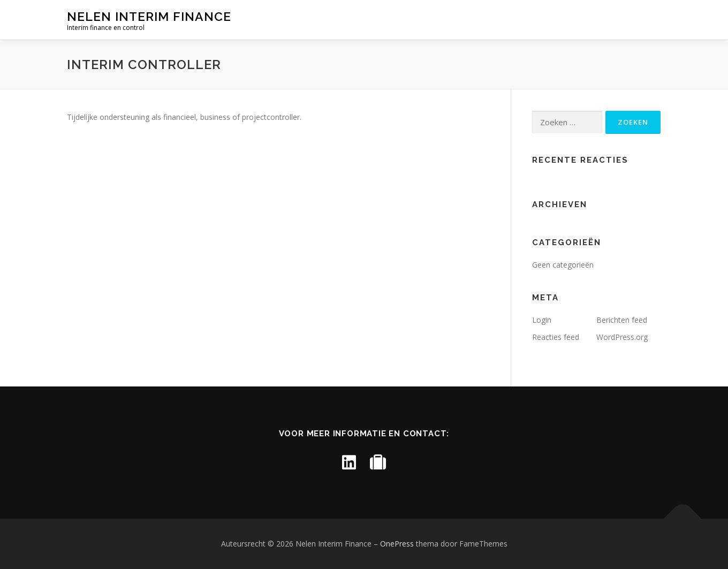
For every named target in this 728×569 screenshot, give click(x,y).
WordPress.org (622, 337)
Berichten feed (622, 320)
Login (542, 320)
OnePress (397, 544)
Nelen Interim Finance (149, 16)
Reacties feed (556, 337)
